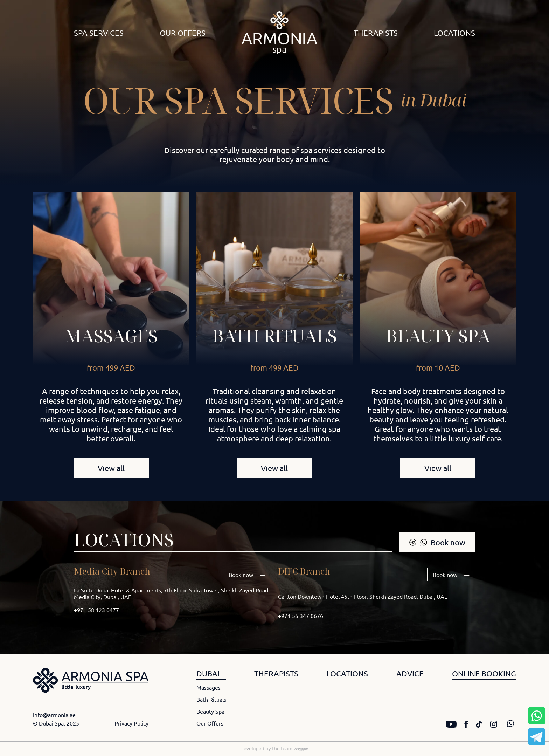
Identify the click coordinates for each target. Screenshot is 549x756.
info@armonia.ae (54, 715)
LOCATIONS (347, 673)
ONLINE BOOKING (484, 673)
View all (111, 468)
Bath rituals (274, 336)
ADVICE (410, 673)
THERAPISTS (276, 673)
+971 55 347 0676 (301, 616)
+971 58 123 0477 (96, 610)
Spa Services (99, 33)
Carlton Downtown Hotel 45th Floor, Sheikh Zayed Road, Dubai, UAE (363, 596)
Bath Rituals (211, 699)
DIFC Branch (304, 571)
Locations (454, 33)
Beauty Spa (438, 336)
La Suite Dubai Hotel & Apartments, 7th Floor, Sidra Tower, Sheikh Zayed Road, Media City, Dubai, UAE (172, 593)
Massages (111, 336)
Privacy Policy (131, 723)
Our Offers (183, 33)
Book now (437, 542)
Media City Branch (112, 571)
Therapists (376, 33)
